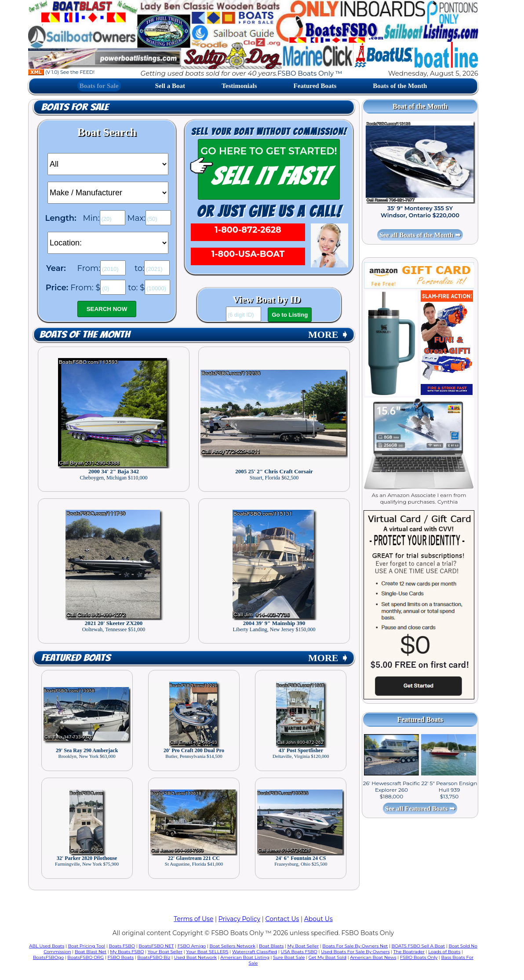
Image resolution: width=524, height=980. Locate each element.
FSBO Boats (121, 957)
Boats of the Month (400, 86)
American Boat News (373, 957)
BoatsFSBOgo (48, 957)
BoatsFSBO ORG (86, 957)
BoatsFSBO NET (156, 946)
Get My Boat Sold (327, 957)
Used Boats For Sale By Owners (355, 952)
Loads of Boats (444, 952)
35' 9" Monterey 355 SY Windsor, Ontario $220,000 (420, 212)
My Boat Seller (303, 946)
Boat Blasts (271, 946)
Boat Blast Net (91, 952)
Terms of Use (193, 919)
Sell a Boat (170, 86)
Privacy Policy (239, 919)
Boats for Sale (99, 86)
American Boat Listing (245, 957)
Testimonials (239, 86)
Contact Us (282, 919)
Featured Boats (315, 86)
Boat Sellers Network (232, 946)
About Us (318, 919)
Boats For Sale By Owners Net (355, 946)
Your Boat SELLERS (207, 952)
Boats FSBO (122, 946)
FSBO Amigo (192, 946)
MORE (328, 335)
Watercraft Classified (255, 952)
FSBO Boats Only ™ (310, 73)
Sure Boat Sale (289, 957)
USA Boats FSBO (299, 952)
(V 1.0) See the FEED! (61, 72)
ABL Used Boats (47, 946)
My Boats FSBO (127, 952)
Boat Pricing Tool (86, 946)
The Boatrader (409, 952)
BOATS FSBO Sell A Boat (418, 946)
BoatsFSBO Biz (154, 957)
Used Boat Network (196, 957)
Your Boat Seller (165, 952)
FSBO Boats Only (419, 957)
